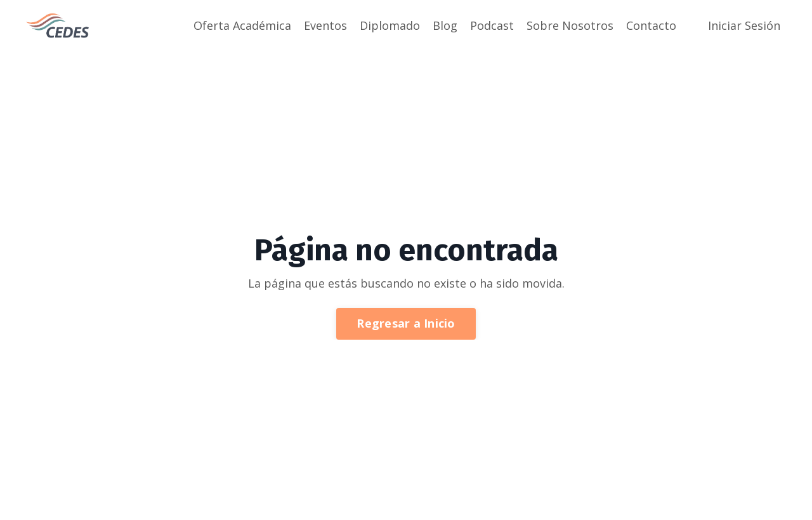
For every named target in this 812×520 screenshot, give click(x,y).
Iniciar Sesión (744, 25)
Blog (445, 25)
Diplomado (390, 25)
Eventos (325, 25)
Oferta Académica (242, 25)
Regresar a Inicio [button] (406, 323)
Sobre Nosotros (570, 25)
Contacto (651, 25)
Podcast (492, 25)
